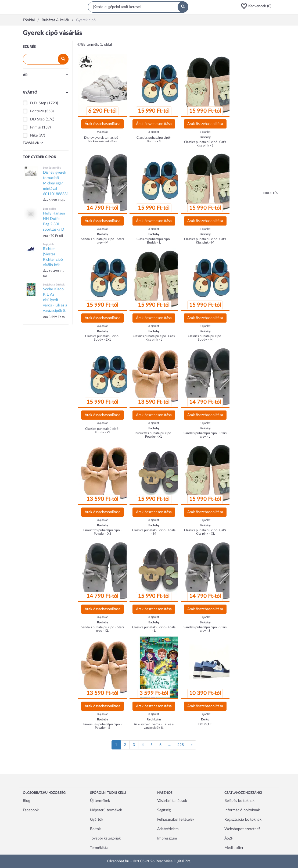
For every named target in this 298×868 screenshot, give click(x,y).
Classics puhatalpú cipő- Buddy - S (154, 139)
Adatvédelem (168, 829)
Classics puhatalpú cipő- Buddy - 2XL (102, 338)
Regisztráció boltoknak (243, 820)
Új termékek (100, 801)
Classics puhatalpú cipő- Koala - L (154, 629)
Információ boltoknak (242, 810)
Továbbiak (33, 143)
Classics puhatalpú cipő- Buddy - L (154, 241)
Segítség (164, 810)
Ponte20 (37, 111)
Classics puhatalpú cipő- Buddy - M (205, 338)
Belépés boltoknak (239, 801)
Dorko (205, 719)
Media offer (234, 848)
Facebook (31, 810)
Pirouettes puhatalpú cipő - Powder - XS (103, 532)
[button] (258, 6)
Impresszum (167, 838)
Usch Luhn (154, 719)
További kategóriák (105, 838)
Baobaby (205, 137)
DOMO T (205, 724)
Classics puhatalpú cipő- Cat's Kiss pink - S (205, 144)
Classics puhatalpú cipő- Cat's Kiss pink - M (205, 241)
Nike (34, 135)
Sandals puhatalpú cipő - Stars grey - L (205, 435)
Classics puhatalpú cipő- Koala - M (154, 532)
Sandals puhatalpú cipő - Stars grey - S (205, 629)
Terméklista (99, 848)
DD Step (37, 119)
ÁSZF (229, 838)
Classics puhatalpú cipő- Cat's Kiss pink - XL (205, 532)
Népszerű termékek (106, 810)
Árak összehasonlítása (103, 124)
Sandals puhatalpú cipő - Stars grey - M (102, 241)
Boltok (95, 829)
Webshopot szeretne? (242, 829)
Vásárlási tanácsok (172, 801)
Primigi (36, 127)
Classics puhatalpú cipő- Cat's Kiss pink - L (154, 338)
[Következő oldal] (192, 745)
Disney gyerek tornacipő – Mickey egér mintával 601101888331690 (103, 141)
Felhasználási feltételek (176, 820)
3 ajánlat (154, 132)
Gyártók (97, 820)
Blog (26, 801)
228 (181, 745)
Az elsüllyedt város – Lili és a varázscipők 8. (154, 726)
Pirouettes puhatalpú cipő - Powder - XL (154, 435)
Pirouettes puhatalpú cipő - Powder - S (103, 726)
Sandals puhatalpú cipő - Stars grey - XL (102, 629)
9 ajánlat (102, 132)
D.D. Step (38, 103)
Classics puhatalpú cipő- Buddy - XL (102, 431)
